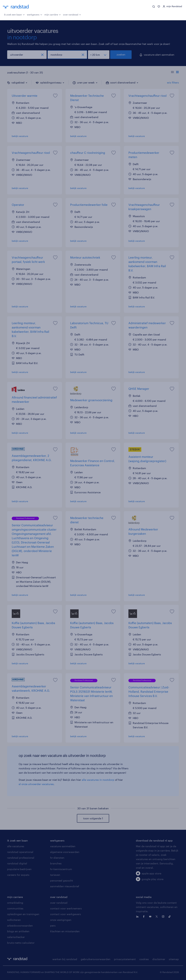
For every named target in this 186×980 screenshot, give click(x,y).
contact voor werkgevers (66, 914)
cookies (144, 959)
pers (53, 926)
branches (56, 863)
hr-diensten (57, 858)
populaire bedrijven (19, 869)
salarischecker (16, 937)
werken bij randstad (65, 959)
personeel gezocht (62, 881)
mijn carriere (15, 897)
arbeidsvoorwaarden (20, 926)
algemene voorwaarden (65, 852)
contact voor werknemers (66, 908)
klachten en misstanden (65, 931)
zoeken (121, 54)
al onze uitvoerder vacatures (36, 784)
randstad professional (21, 858)
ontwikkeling (15, 903)
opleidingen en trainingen (23, 914)
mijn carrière (53, 14)
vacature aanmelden (63, 846)
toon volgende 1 (93, 818)
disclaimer (159, 959)
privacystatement (125, 959)
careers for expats (18, 875)
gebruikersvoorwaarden (96, 959)
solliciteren (14, 920)
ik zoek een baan (14, 14)
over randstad (72, 14)
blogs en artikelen (18, 931)
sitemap (174, 959)
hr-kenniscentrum (61, 869)
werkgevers (35, 14)
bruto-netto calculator (21, 943)
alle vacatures (16, 846)
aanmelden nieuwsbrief (65, 886)
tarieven (55, 875)
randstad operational (20, 852)
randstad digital (17, 863)
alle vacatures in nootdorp (98, 780)
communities (15, 908)
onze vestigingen (61, 920)
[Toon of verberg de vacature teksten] (175, 72)
